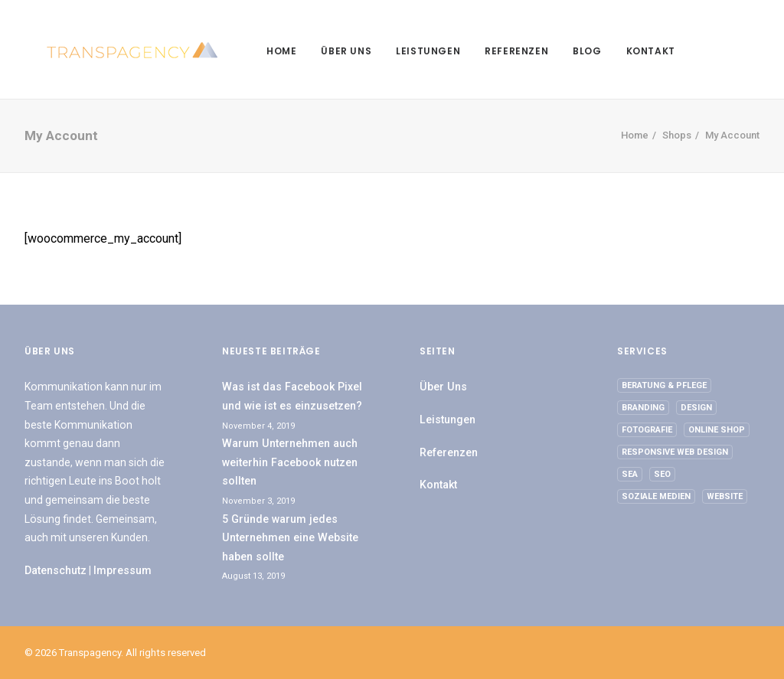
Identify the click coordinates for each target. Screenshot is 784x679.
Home (260, 51)
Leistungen (407, 51)
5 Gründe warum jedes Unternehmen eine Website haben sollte (290, 538)
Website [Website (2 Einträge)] (725, 496)
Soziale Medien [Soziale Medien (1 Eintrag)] (656, 496)
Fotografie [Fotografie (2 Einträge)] (647, 430)
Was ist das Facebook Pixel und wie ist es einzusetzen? (292, 396)
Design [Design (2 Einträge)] (696, 408)
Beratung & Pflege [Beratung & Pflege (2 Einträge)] (664, 385)
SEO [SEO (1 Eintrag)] (662, 474)
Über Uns (325, 51)
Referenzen (495, 51)
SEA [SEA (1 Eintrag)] (630, 474)
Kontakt (629, 51)
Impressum (122, 570)
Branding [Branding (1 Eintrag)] (643, 408)
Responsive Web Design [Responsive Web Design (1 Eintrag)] (675, 452)
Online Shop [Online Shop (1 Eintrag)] (717, 430)
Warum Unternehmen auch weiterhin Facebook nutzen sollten (290, 462)
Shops (677, 135)
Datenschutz (56, 570)
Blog (565, 51)
